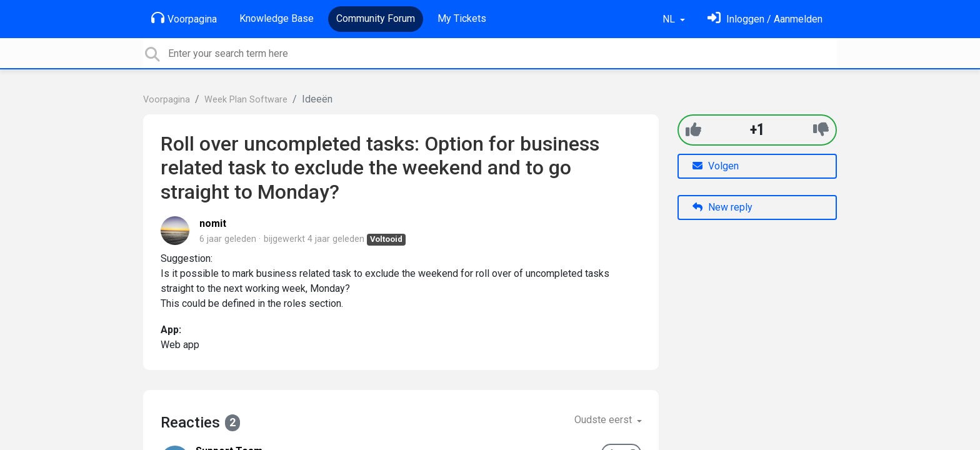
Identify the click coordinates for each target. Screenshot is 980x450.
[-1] (821, 130)
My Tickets (462, 18)
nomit (213, 223)
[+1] (693, 130)
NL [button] (670, 19)
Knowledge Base (277, 18)
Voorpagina (184, 18)
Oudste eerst (604, 420)
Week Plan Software (246, 100)
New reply (722, 207)
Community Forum (376, 18)
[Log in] (765, 19)
